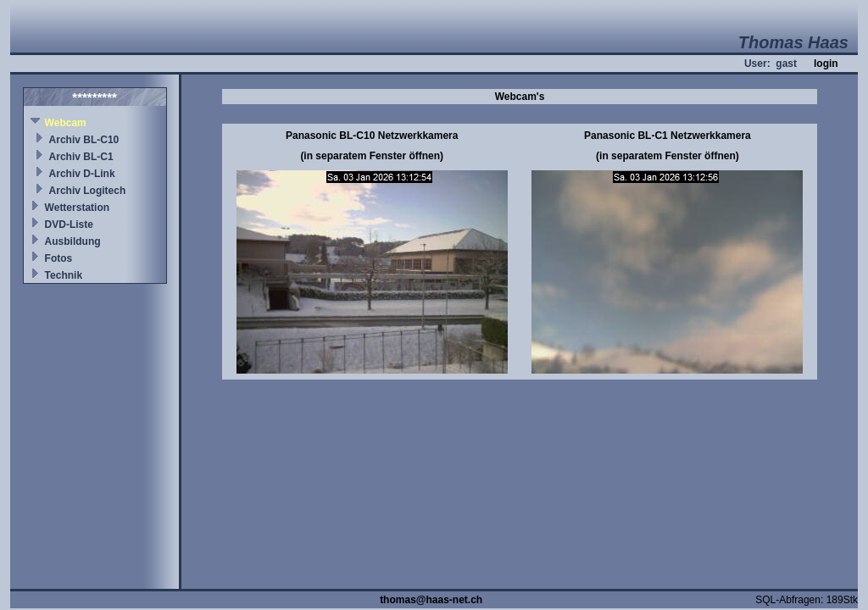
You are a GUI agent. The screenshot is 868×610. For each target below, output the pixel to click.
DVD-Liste (69, 225)
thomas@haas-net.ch (431, 600)
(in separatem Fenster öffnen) (372, 156)
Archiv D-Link (82, 174)
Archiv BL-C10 (84, 140)
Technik (64, 275)
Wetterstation (77, 208)
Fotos (59, 258)
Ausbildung (73, 241)
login (826, 64)
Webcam (66, 123)
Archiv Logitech (88, 191)
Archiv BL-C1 (81, 157)
